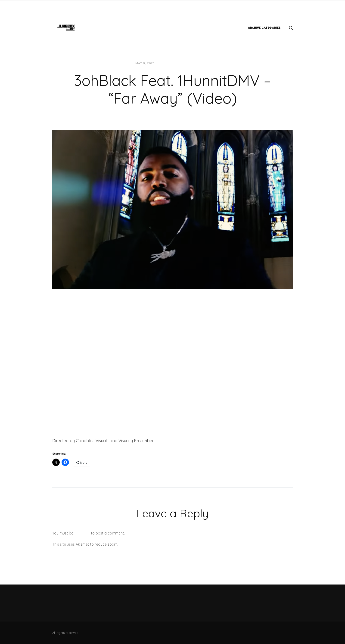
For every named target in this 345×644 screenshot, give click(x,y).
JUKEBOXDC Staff (174, 63)
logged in (82, 533)
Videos (200, 63)
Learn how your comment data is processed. (157, 544)
